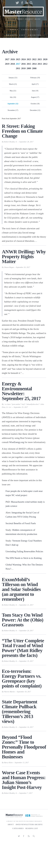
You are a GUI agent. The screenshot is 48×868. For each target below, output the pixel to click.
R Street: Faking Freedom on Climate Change (22, 131)
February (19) (35, 78)
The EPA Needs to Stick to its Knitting (24, 558)
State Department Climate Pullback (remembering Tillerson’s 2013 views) (20, 712)
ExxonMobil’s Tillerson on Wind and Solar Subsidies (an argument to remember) (21, 589)
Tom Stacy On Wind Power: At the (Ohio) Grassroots (23, 620)
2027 (7, 59)
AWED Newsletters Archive (29, 825)
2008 (34, 68)
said (35, 361)
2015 (29, 64)
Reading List (16, 35)
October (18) (35, 104)
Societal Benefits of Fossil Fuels (21, 523)
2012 (45, 64)
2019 (7, 64)
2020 (45, 59)
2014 (34, 64)
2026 (13, 59)
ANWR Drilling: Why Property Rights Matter (24, 257)
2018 (13, 64)
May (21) (13, 91)
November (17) (13, 110)
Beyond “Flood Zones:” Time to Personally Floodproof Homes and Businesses (24, 747)
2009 (29, 68)
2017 (18, 64)
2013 (40, 64)
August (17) (35, 97)
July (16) (13, 97)
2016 (24, 64)
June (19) (35, 91)
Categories (30, 30)
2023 (29, 59)
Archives (35, 35)
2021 (40, 59)
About (14, 30)
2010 (23, 68)
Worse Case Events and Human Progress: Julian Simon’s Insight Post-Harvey (24, 780)
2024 (24, 59)
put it (40, 293)
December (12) (35, 110)
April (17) (35, 84)
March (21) (13, 84)
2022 (34, 59)
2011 (18, 68)
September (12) (13, 104)
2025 (18, 59)
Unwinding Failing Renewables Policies (24, 551)
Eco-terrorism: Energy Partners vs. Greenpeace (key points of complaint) (22, 679)
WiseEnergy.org (17, 442)
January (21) (13, 78)
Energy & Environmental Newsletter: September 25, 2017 (21, 391)
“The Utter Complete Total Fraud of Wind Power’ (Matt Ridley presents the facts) (23, 648)
